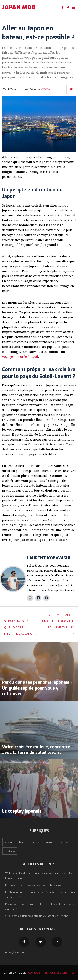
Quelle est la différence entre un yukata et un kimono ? (38, 916)
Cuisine (49, 842)
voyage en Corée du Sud (20, 357)
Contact (34, 973)
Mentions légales (55, 973)
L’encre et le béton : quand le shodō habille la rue (34, 885)
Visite (36, 842)
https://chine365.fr (16, 953)
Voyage (46, 89)
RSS (72, 973)
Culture (63, 842)
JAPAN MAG (19, 7)
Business (10, 851)
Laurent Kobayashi (49, 558)
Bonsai (23, 842)
